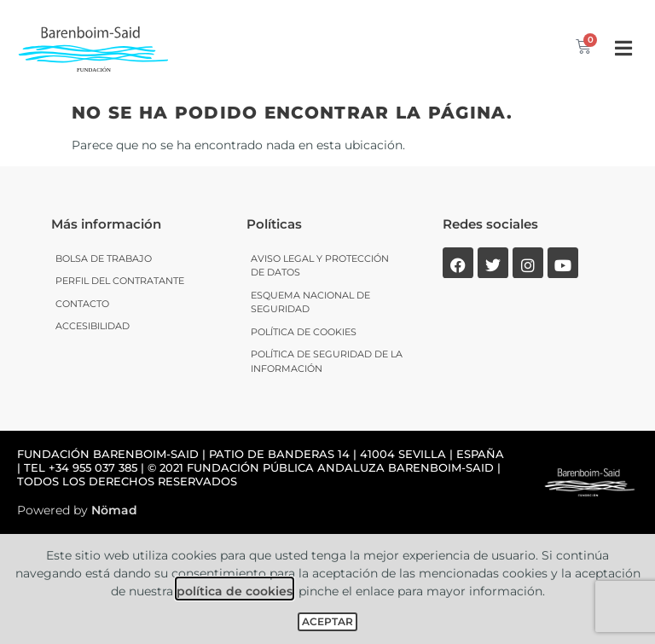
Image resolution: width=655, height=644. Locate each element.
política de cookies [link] (235, 591)
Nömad (114, 510)
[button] (623, 48)
